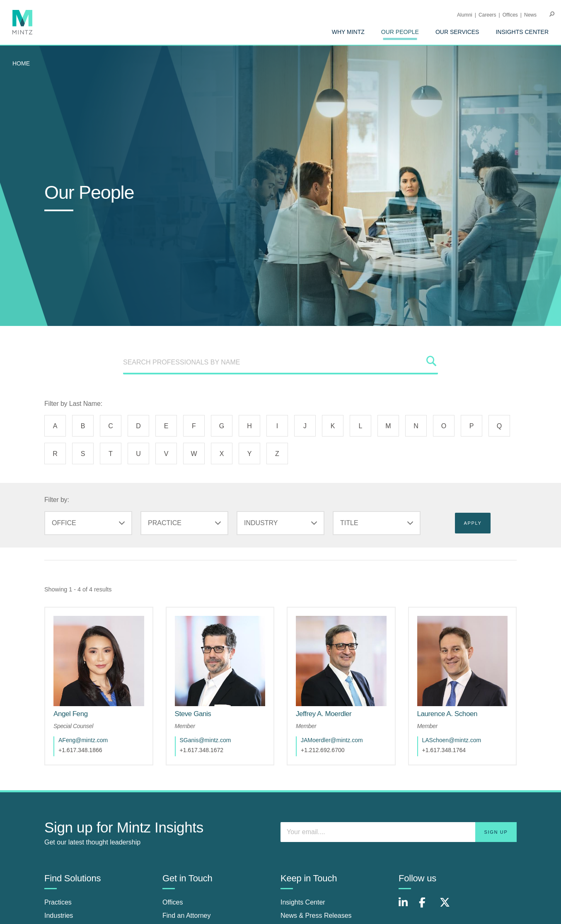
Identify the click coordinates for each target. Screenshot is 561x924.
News (530, 15)
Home (21, 63)
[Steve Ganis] (193, 714)
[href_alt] (99, 661)
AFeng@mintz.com (83, 740)
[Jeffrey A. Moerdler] (324, 714)
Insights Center (522, 32)
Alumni (465, 15)
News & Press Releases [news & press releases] (316, 916)
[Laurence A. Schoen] (447, 714)
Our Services (457, 32)
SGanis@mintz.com (206, 740)
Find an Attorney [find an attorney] (187, 916)
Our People (400, 32)
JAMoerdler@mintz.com (332, 740)
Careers (487, 15)
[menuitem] (348, 32)
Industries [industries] (59, 916)
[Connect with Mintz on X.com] (448, 907)
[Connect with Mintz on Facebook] (427, 907)
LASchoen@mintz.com (452, 740)
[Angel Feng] (71, 714)
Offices (510, 15)
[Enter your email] (399, 832)
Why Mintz (348, 32)
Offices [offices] (173, 902)
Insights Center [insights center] (303, 902)
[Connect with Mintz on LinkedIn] (407, 907)
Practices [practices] (58, 902)
